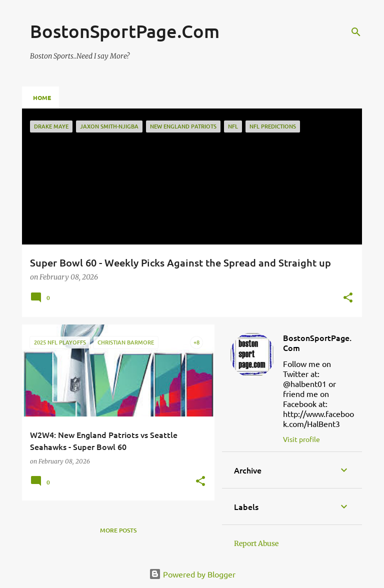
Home (42, 97)
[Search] (356, 32)
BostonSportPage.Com (317, 342)
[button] (348, 298)
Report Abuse (256, 543)
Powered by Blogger (192, 574)
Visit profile (301, 439)
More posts (118, 530)
